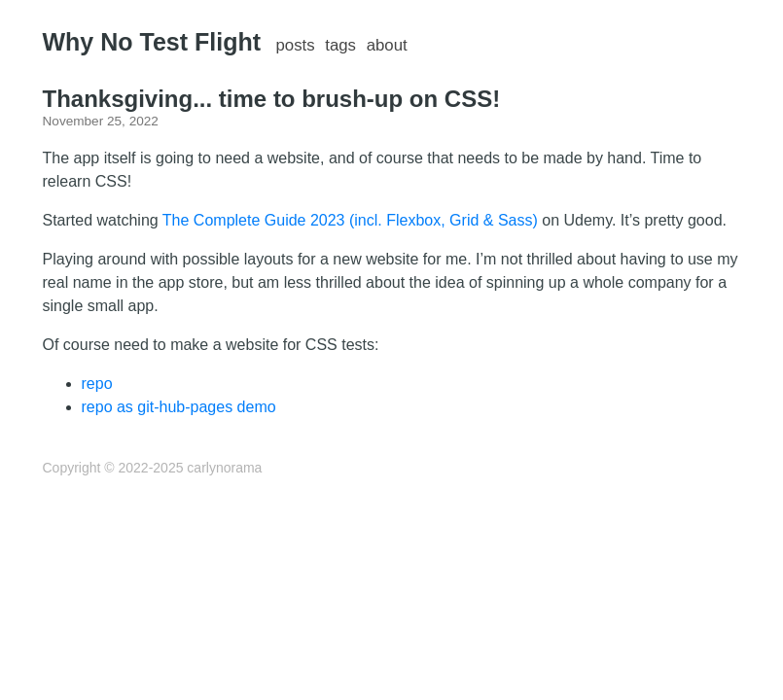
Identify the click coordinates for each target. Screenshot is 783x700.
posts (295, 45)
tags (340, 45)
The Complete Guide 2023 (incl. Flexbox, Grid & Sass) (350, 220)
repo (97, 384)
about (387, 45)
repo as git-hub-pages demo (179, 407)
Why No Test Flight (152, 42)
